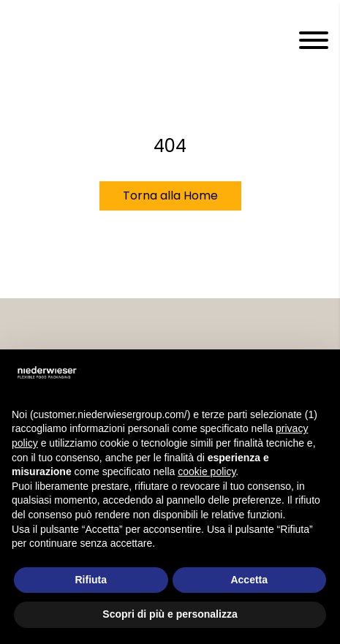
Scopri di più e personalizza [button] (170, 614)
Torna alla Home (170, 196)
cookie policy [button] (207, 471)
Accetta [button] (249, 580)
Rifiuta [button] (91, 580)
